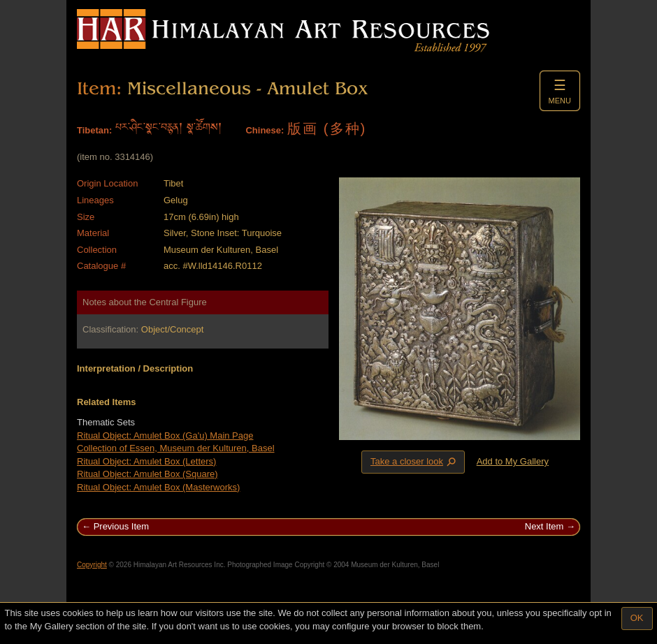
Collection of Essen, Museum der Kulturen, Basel (176, 448)
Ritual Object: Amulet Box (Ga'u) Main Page (165, 436)
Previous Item (121, 526)
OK (637, 618)
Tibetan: (94, 130)
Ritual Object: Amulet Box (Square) (147, 474)
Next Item (544, 526)
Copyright (92, 565)
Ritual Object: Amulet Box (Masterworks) (158, 487)
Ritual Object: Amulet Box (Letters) (146, 461)
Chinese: (265, 130)
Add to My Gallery (513, 461)
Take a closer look (414, 462)
